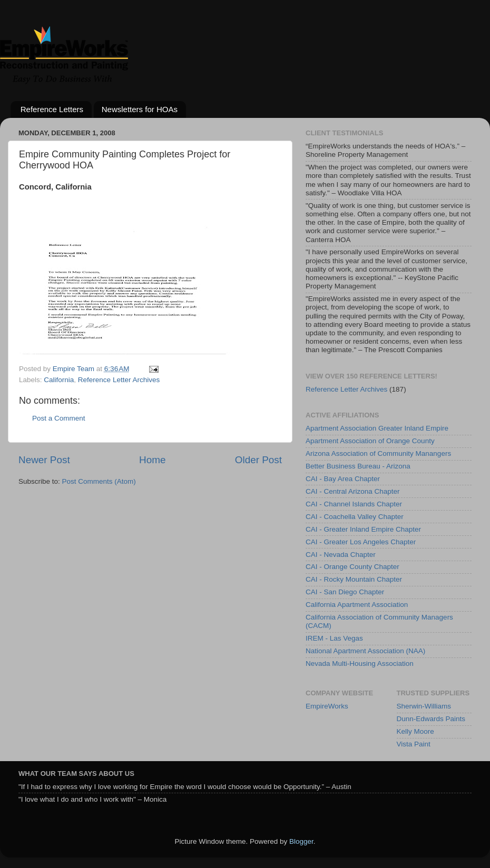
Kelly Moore (415, 731)
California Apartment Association (357, 605)
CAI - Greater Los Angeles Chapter (361, 542)
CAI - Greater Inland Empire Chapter (363, 529)
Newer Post (44, 460)
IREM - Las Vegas (334, 638)
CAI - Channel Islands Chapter (354, 504)
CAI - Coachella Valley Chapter (355, 517)
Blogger (301, 841)
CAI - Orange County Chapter (352, 567)
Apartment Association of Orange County (370, 441)
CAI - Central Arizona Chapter (353, 491)
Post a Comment (59, 418)
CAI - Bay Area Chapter (343, 479)
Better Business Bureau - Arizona (358, 466)
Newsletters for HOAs (140, 109)
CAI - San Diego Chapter (345, 592)
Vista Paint (414, 744)
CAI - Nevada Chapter (341, 555)
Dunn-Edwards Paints (431, 719)
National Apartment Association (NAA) (365, 651)
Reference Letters (52, 109)
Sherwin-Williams (424, 706)
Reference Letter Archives (119, 380)
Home (152, 460)
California (59, 380)
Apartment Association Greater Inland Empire (377, 428)
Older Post (258, 460)
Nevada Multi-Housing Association (360, 664)
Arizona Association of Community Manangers (378, 453)
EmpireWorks (327, 706)
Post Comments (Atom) (99, 481)
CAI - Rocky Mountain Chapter (354, 579)
